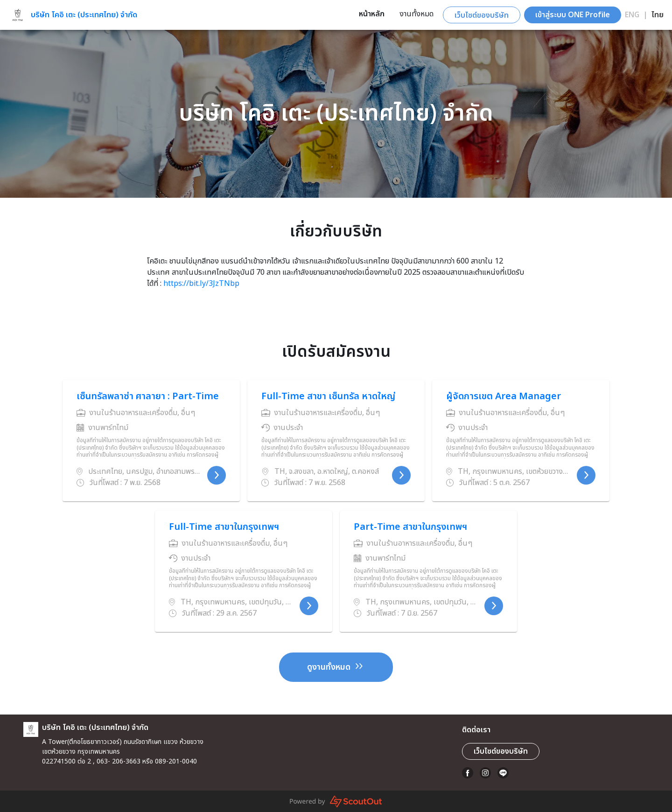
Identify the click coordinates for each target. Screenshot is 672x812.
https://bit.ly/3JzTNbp (201, 284)
